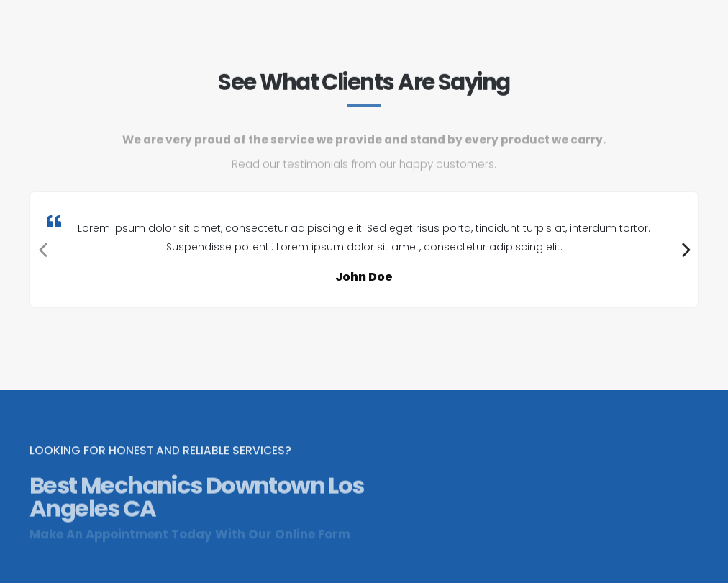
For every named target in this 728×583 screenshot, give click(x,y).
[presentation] (41, 250)
